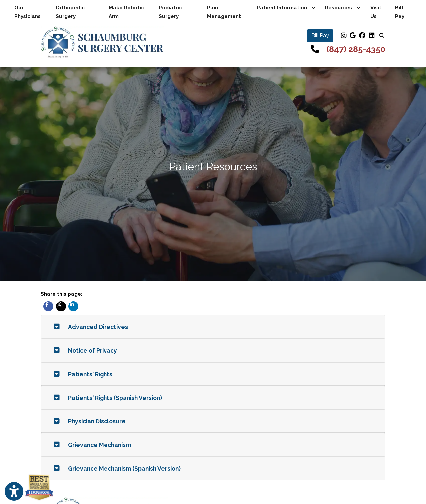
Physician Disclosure (90, 421)
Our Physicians (27, 12)
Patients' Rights (83, 374)
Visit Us (376, 12)
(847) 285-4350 (356, 49)
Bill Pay (405, 12)
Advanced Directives (91, 327)
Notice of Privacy (85, 350)
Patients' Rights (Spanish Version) (108, 398)
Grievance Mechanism (92, 445)
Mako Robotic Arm (126, 12)
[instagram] (343, 35)
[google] (353, 35)
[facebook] (362, 35)
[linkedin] (371, 35)
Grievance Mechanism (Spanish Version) (117, 469)
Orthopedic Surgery (70, 12)
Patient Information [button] (286, 8)
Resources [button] (343, 8)
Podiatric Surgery (170, 12)
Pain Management (224, 12)
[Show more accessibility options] (14, 492)
